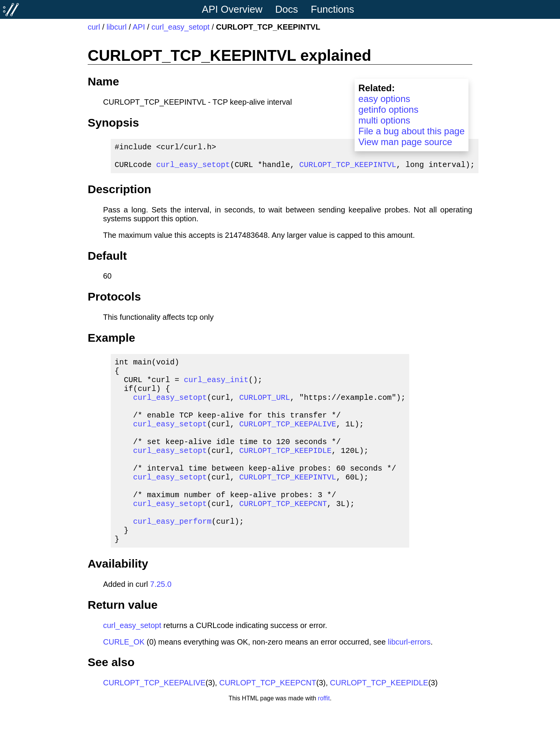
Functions (332, 9)
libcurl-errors (409, 679)
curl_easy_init (216, 388)
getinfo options (388, 109)
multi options (384, 120)
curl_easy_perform (172, 555)
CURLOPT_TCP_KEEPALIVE (288, 440)
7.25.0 (161, 621)
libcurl (117, 27)
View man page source (405, 142)
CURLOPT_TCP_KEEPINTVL (348, 169)
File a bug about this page (412, 131)
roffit (324, 735)
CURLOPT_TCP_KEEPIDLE (285, 472)
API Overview (232, 9)
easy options (384, 99)
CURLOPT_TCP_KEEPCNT (283, 534)
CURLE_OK (124, 679)
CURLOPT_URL (265, 409)
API (139, 27)
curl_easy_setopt (181, 27)
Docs (287, 9)
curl (94, 27)
